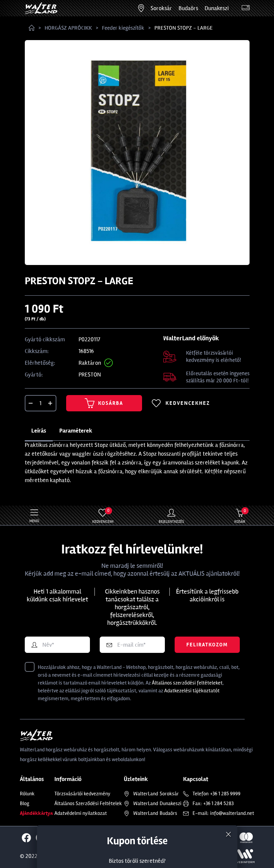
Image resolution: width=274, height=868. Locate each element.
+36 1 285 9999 (225, 794)
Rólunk (27, 794)
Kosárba (104, 403)
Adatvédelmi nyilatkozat (81, 813)
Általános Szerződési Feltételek (88, 803)
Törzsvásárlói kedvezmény (82, 794)
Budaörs (188, 8)
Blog (25, 803)
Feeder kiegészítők (123, 28)
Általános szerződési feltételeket (187, 683)
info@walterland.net (232, 813)
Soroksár (161, 8)
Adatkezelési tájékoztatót (192, 691)
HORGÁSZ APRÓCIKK (68, 28)
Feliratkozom (207, 645)
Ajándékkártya (36, 813)
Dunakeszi (217, 8)
